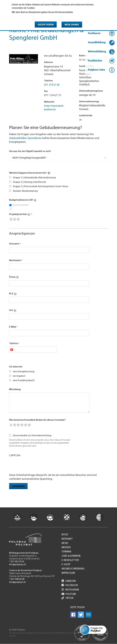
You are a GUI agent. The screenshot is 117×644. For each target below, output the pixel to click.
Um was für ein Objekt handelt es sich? (30, 151)
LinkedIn (69, 581)
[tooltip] (49, 173)
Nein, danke (72, 25)
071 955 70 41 (18, 562)
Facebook (70, 585)
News (65, 543)
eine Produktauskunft (24, 380)
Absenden (18, 486)
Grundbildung (97, 43)
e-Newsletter (70, 560)
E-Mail (12, 327)
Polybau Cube (96, 70)
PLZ (13, 294)
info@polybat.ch (17, 582)
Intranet (67, 539)
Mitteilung (15, 389)
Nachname (15, 260)
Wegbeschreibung (73, 569)
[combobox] (12, 350)
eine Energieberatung (24, 372)
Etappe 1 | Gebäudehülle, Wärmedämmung (34, 178)
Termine (66, 552)
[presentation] (32, 465)
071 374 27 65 (52, 85)
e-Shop (66, 565)
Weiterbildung (97, 52)
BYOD (65, 535)
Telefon (13, 344)
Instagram (70, 590)
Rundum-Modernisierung (25, 191)
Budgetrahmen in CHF (23, 200)
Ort (13, 311)
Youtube (69, 594)
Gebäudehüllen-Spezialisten (25, 138)
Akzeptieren (46, 25)
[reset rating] (11, 425)
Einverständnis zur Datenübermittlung (32, 436)
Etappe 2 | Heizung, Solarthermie (29, 182)
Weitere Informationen (25, 17)
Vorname (14, 244)
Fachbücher (95, 61)
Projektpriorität (20, 215)
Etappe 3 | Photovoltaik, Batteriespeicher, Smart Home (41, 187)
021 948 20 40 (18, 579)
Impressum (68, 573)
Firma (14, 277)
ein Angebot (19, 376)
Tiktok (67, 598)
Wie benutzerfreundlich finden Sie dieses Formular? (37, 420)
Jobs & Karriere (71, 556)
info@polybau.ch (18, 565)
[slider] (15, 219)
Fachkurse (94, 33)
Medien (66, 548)
